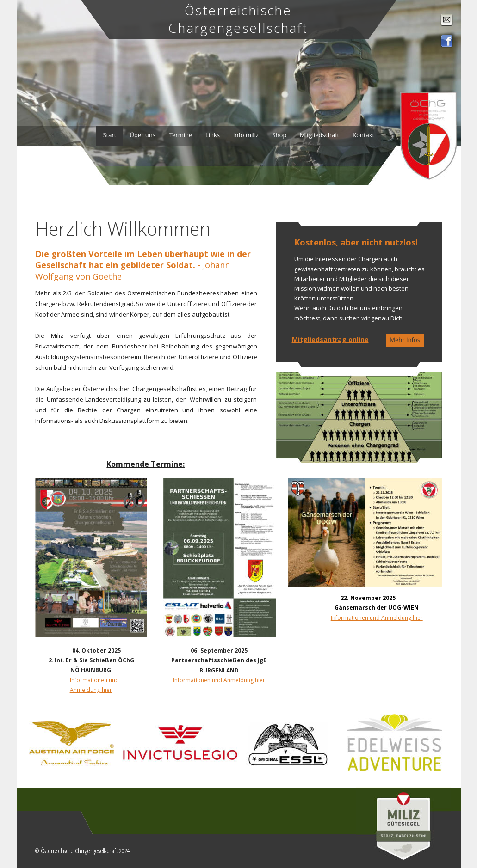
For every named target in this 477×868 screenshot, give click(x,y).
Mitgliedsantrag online (330, 339)
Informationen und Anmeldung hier (377, 618)
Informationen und (95, 680)
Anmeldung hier (91, 690)
